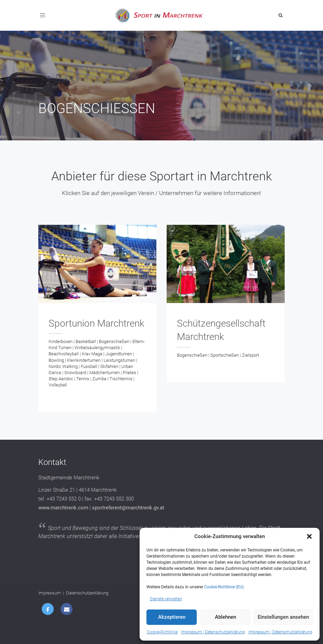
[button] (309, 536)
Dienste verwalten (166, 599)
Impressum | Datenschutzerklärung (213, 632)
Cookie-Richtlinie (162, 632)
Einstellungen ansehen (283, 617)
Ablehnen (225, 617)
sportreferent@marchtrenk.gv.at (128, 508)
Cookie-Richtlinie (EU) (224, 587)
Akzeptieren (172, 617)
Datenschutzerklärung (87, 593)
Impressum (50, 593)
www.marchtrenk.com (63, 508)
